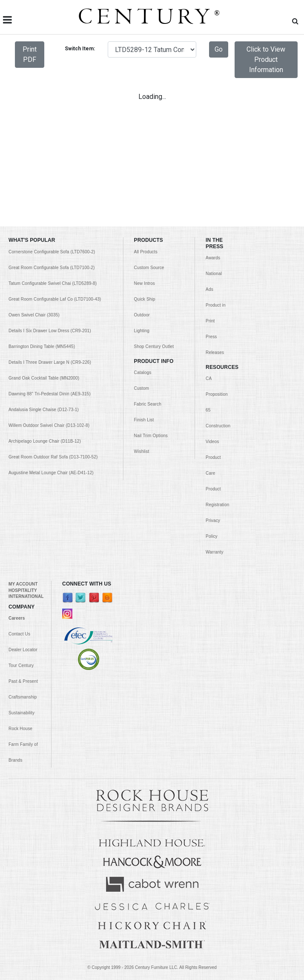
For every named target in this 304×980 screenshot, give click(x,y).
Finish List (144, 420)
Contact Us (19, 634)
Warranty (214, 552)
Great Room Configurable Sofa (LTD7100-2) (52, 268)
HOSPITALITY (23, 590)
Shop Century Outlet (154, 346)
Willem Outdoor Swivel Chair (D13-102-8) (49, 425)
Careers (17, 618)
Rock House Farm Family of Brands (23, 744)
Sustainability (22, 713)
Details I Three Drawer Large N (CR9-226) (50, 362)
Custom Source (149, 268)
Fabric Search (148, 404)
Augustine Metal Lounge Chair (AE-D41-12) (51, 473)
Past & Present (23, 681)
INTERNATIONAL (26, 596)
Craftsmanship (23, 697)
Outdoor (142, 315)
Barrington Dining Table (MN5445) (42, 346)
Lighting (142, 331)
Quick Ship (145, 299)
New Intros (145, 283)
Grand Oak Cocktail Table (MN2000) (44, 378)
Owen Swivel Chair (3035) (34, 315)
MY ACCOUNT (23, 584)
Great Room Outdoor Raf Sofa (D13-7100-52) (53, 457)
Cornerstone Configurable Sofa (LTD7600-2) (52, 252)
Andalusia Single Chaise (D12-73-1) (44, 410)
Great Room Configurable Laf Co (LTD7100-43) (55, 299)
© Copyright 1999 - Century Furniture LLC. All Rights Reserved (152, 967)
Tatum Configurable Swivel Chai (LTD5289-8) (53, 283)
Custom (142, 388)
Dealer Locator (23, 650)
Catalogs (143, 373)
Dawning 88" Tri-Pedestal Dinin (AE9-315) (50, 394)
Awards (213, 258)
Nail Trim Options (151, 436)
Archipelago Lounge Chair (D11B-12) (45, 441)
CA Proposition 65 (217, 394)
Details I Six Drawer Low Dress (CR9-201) (50, 331)
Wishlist (142, 451)
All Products (146, 252)
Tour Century (21, 665)
